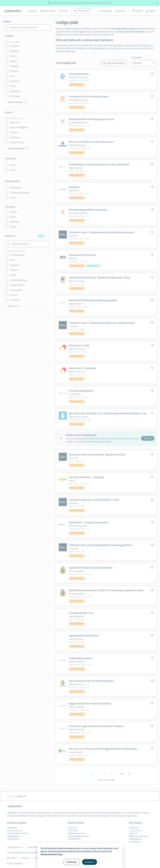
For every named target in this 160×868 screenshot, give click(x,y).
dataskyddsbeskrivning (51, 854)
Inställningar (71, 862)
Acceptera (90, 862)
